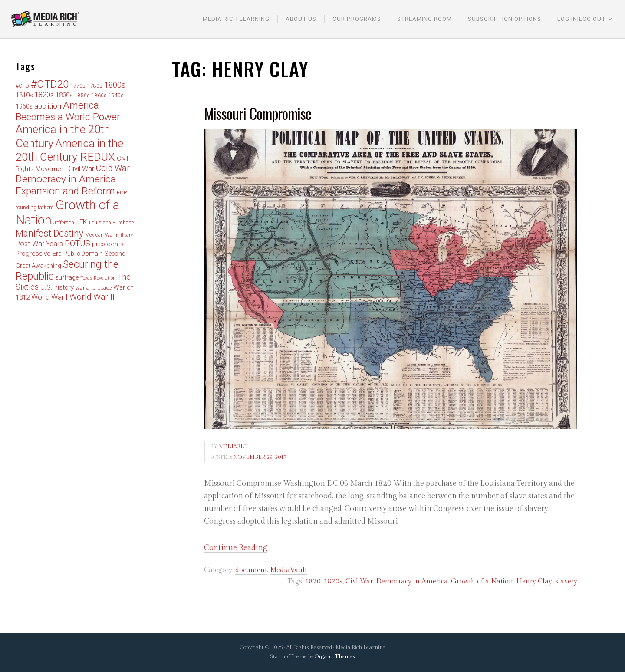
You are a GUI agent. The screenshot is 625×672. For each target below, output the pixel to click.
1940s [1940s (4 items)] (116, 96)
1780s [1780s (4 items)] (95, 86)
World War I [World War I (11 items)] (49, 297)
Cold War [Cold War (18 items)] (113, 168)
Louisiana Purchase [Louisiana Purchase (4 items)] (111, 223)
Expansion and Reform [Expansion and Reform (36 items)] (65, 191)
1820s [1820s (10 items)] (44, 95)
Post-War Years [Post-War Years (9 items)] (39, 244)
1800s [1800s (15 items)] (115, 85)
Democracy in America (412, 581)
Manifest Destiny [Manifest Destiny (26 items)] (49, 233)
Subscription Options (505, 19)
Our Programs (357, 19)
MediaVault (288, 570)
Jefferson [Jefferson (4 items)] (64, 223)
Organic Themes (335, 657)
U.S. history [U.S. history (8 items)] (57, 287)
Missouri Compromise (258, 113)
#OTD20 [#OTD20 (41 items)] (50, 84)
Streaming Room (424, 19)
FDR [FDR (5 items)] (122, 193)
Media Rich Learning (236, 19)
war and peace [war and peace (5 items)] (94, 288)
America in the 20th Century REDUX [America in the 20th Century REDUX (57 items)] (69, 150)
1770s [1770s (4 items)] (78, 86)
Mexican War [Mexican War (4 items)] (100, 235)
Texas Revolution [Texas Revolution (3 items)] (98, 278)
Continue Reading (236, 548)
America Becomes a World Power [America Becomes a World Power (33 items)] (68, 111)
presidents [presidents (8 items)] (108, 244)
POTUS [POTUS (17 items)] (77, 243)
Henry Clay (534, 581)
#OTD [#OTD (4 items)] (22, 86)
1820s (333, 581)
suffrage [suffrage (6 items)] (67, 277)
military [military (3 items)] (124, 235)
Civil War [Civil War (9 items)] (81, 169)
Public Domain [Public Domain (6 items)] (83, 254)
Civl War (359, 581)
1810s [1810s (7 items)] (24, 95)
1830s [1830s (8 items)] (64, 95)
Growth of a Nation (482, 581)
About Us (301, 19)
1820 (313, 581)
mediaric (233, 446)
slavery (566, 581)
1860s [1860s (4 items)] (99, 96)
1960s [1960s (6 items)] (24, 106)
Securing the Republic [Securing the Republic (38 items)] (67, 270)
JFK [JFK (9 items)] (82, 222)
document (251, 570)
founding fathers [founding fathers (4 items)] (35, 208)
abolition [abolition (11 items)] (48, 106)
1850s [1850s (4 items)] (82, 96)
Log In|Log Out (581, 19)
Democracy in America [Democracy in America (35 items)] (66, 179)
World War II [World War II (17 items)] (92, 297)
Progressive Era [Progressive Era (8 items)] (39, 254)
